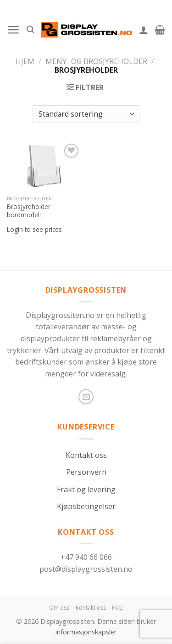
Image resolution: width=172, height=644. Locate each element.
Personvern (86, 472)
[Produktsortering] (86, 114)
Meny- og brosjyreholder (96, 61)
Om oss (59, 608)
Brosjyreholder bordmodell (29, 211)
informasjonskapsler (86, 632)
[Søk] (30, 30)
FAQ (117, 608)
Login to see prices (34, 230)
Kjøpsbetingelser (86, 506)
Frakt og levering (86, 489)
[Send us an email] (86, 397)
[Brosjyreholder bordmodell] (44, 166)
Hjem (25, 61)
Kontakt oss (86, 455)
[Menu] (14, 30)
